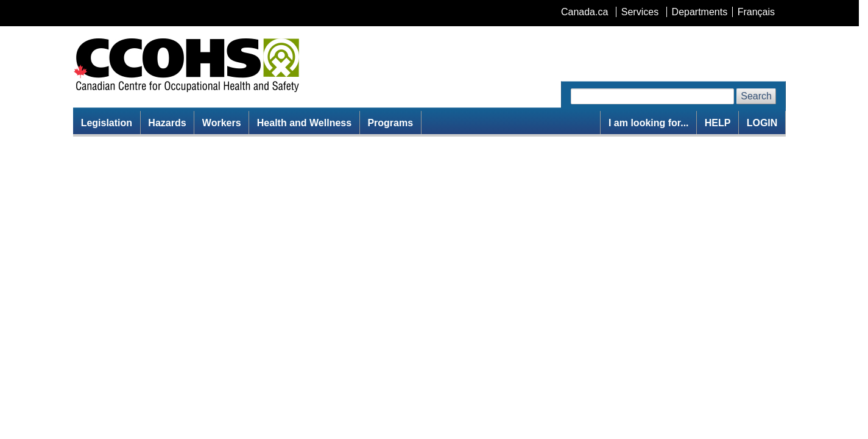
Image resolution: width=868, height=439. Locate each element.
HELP (718, 123)
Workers (222, 123)
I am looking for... (649, 123)
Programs (390, 123)
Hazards (167, 123)
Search (756, 96)
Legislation (107, 123)
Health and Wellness (304, 123)
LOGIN (762, 123)
